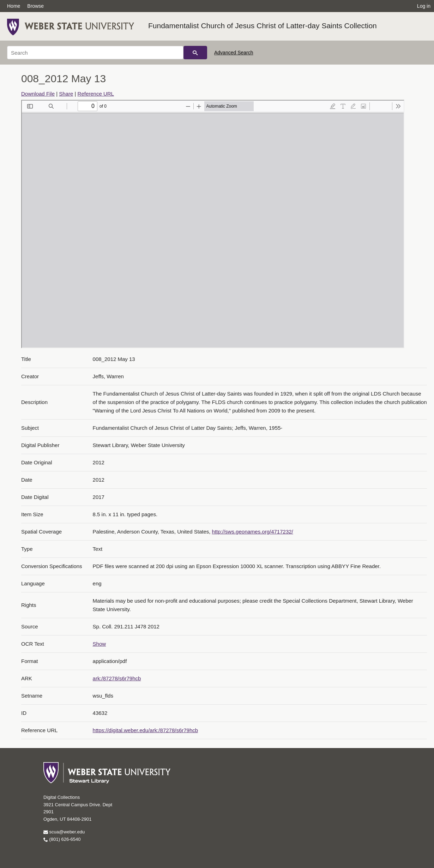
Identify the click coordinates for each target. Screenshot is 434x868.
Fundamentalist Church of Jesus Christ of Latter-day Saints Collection (263, 26)
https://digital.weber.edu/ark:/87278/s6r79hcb (146, 730)
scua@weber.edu (64, 832)
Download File (38, 94)
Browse (35, 6)
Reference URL (96, 94)
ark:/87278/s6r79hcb (117, 678)
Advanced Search (234, 53)
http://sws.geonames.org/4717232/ (253, 532)
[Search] (95, 53)
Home (14, 6)
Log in (424, 6)
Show (100, 644)
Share (66, 94)
